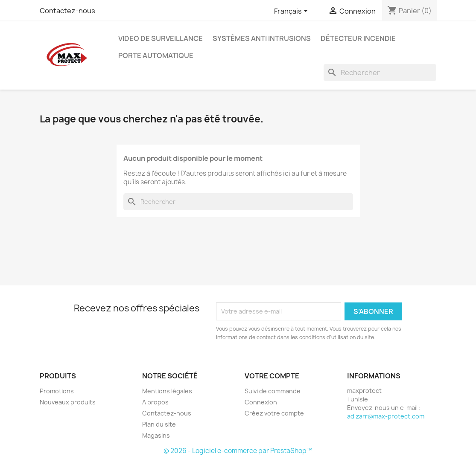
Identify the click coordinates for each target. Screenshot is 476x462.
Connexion (261, 402)
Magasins (156, 435)
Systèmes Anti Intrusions (262, 38)
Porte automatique (156, 55)
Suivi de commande (273, 391)
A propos (155, 402)
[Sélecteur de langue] (292, 12)
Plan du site (159, 424)
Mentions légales (167, 391)
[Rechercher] (380, 73)
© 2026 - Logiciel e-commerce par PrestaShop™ (238, 451)
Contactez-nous (67, 11)
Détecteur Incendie (358, 38)
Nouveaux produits (68, 402)
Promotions (57, 391)
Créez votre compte (274, 413)
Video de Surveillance (161, 38)
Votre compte (272, 376)
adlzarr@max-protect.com (386, 416)
